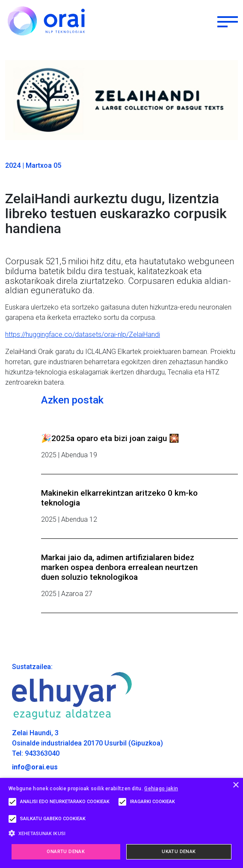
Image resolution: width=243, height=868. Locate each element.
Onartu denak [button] (66, 852)
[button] (121, 833)
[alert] (121, 823)
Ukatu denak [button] (179, 852)
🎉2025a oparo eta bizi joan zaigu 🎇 (110, 438)
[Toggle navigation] (228, 21)
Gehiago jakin (161, 789)
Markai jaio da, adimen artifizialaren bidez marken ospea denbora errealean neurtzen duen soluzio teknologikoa (119, 567)
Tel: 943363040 (36, 753)
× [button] (236, 785)
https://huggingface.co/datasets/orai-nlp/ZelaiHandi (83, 335)
